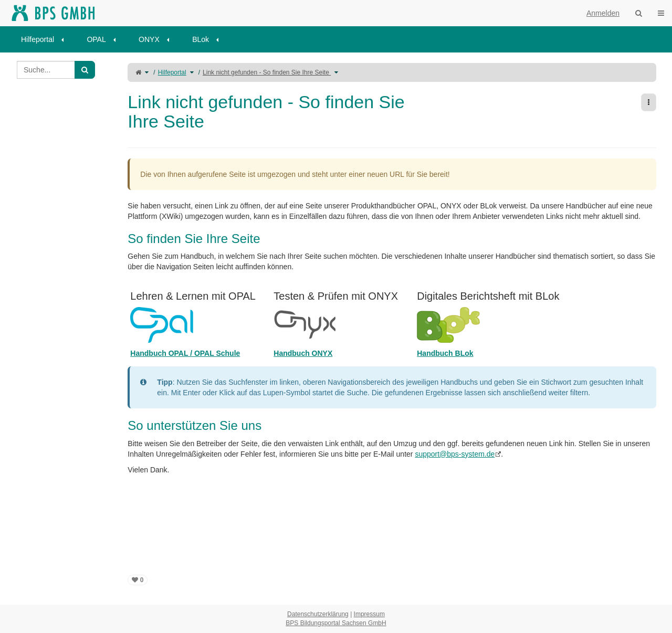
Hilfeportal (38, 39)
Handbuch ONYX (303, 353)
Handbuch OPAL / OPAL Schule (185, 353)
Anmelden (603, 13)
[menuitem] (46, 39)
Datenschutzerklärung (318, 614)
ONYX (149, 39)
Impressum (369, 614)
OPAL (96, 39)
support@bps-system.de (455, 454)
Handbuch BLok (445, 353)
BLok (201, 39)
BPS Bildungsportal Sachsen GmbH (336, 623)
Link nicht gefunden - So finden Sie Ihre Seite (267, 72)
